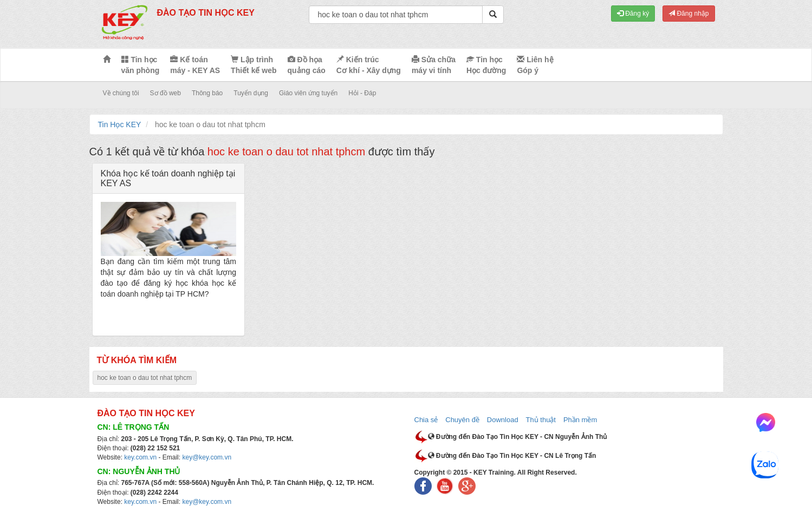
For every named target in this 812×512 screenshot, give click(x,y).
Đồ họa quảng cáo (307, 65)
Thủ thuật (541, 420)
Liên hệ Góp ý (535, 65)
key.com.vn (140, 457)
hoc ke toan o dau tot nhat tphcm (145, 378)
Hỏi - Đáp (362, 93)
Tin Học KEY (120, 124)
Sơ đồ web (165, 93)
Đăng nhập (688, 14)
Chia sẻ (426, 420)
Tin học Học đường (486, 65)
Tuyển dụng (251, 93)
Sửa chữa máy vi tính (434, 65)
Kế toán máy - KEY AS (195, 65)
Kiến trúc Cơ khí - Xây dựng (369, 65)
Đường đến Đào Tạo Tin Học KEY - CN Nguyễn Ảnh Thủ (518, 437)
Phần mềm (580, 420)
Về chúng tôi (121, 93)
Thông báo (207, 93)
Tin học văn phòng (141, 65)
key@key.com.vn (207, 457)
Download (503, 420)
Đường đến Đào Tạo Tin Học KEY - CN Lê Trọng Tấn (512, 456)
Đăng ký (633, 14)
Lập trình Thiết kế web (254, 65)
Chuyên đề (462, 420)
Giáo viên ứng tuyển (308, 93)
